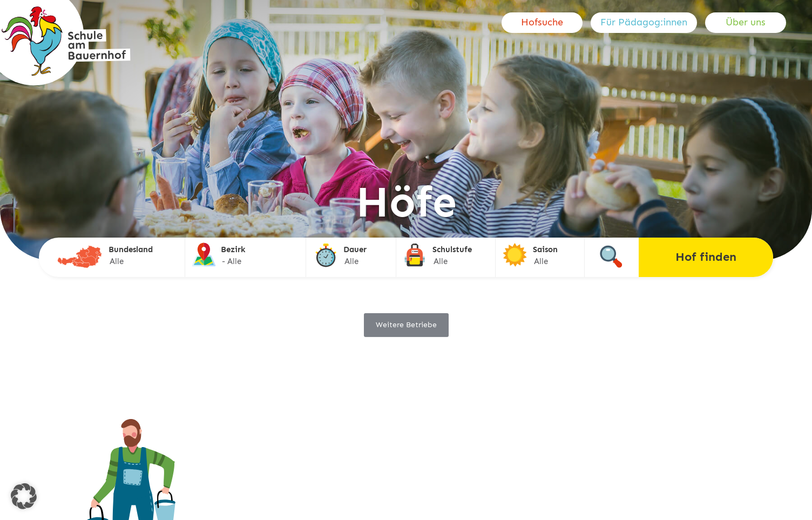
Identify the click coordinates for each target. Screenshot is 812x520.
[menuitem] (546, 23)
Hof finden (706, 257)
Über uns (746, 22)
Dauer (355, 249)
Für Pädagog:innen (644, 22)
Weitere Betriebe (406, 325)
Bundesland (131, 249)
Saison (545, 249)
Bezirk (233, 249)
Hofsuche (542, 22)
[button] (24, 496)
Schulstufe (452, 249)
